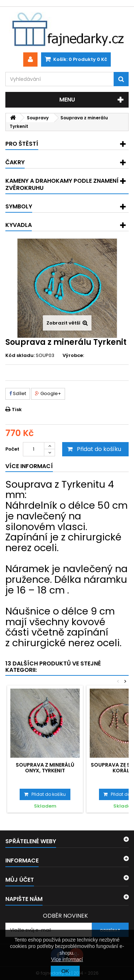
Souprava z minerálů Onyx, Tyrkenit (45, 768)
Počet (12, 449)
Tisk (17, 409)
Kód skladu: (20, 356)
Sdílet (18, 393)
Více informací (67, 959)
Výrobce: (73, 356)
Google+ (48, 393)
